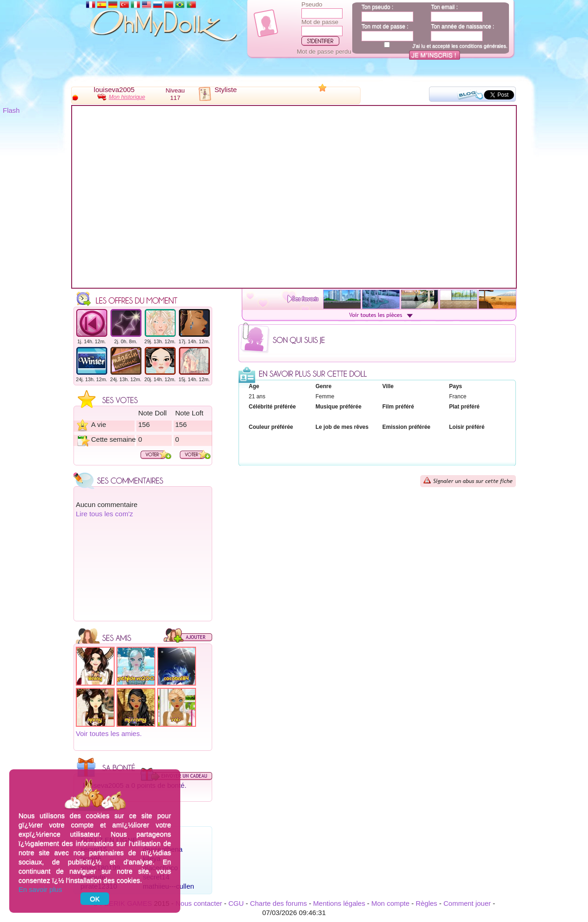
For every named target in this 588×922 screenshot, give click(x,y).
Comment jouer (467, 903)
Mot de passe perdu (324, 52)
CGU (236, 903)
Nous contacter (199, 903)
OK (95, 899)
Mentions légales (339, 903)
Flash (11, 110)
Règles (426, 903)
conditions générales (483, 46)
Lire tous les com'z (104, 514)
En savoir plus (40, 889)
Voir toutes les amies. (109, 733)
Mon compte (390, 903)
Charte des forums (279, 903)
